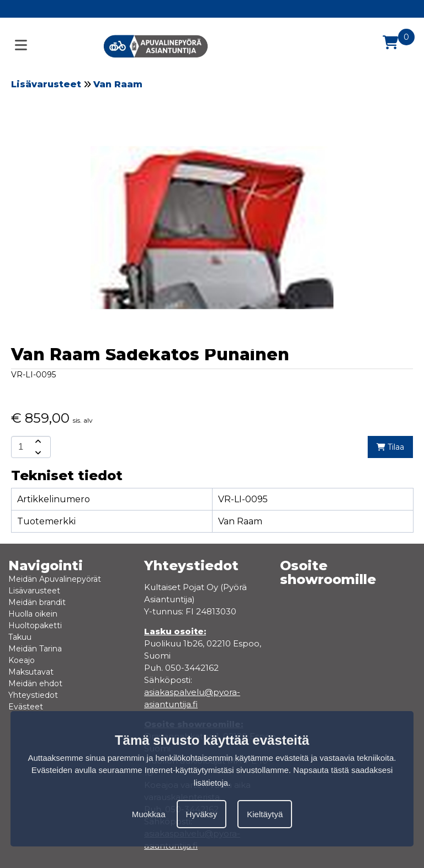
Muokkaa (149, 814)
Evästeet (26, 707)
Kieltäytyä (265, 814)
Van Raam (118, 84)
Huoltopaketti (35, 625)
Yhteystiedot (33, 695)
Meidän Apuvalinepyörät (55, 579)
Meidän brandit (37, 602)
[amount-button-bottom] (37, 453)
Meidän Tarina (35, 649)
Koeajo (22, 660)
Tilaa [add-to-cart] (390, 447)
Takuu (20, 637)
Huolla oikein (33, 614)
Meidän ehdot (35, 683)
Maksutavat (31, 672)
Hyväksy (202, 814)
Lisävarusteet (46, 84)
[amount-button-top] (37, 441)
